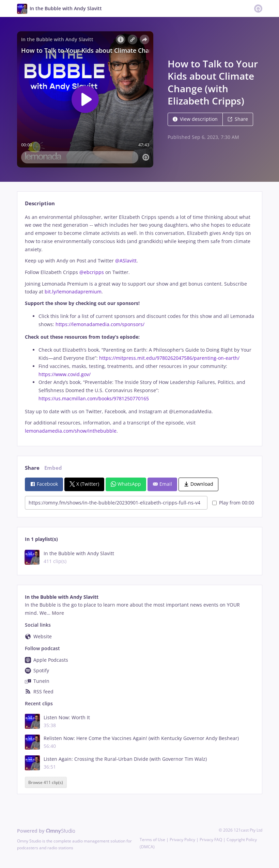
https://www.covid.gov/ (65, 374)
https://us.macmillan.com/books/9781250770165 (94, 398)
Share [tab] (32, 468)
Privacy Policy (182, 840)
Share (238, 119)
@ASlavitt (126, 261)
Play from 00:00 (233, 503)
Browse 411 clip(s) (46, 782)
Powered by (46, 831)
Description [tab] (40, 203)
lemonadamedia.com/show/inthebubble (71, 431)
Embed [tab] (53, 468)
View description (195, 119)
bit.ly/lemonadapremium (73, 292)
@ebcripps (92, 272)
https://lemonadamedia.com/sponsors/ (100, 324)
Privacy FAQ (211, 840)
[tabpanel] (139, 324)
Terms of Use (152, 840)
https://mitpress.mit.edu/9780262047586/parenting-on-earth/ (169, 358)
